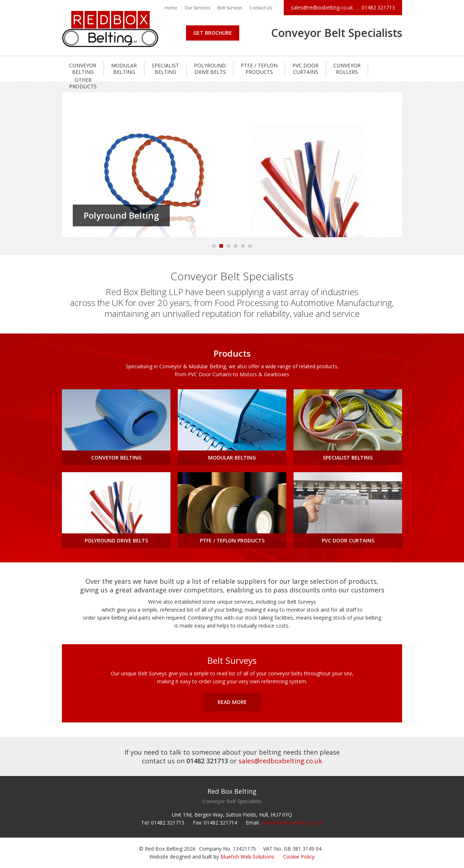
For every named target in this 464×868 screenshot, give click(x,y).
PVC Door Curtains (305, 69)
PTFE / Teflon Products (259, 69)
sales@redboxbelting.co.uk (322, 7)
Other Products (83, 83)
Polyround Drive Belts (210, 69)
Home (171, 8)
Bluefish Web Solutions (247, 857)
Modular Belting (124, 69)
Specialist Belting (165, 69)
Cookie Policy (299, 857)
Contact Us (261, 8)
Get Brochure (213, 33)
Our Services (197, 8)
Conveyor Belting (83, 69)
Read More (232, 702)
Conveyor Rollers (347, 69)
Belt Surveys (230, 8)
